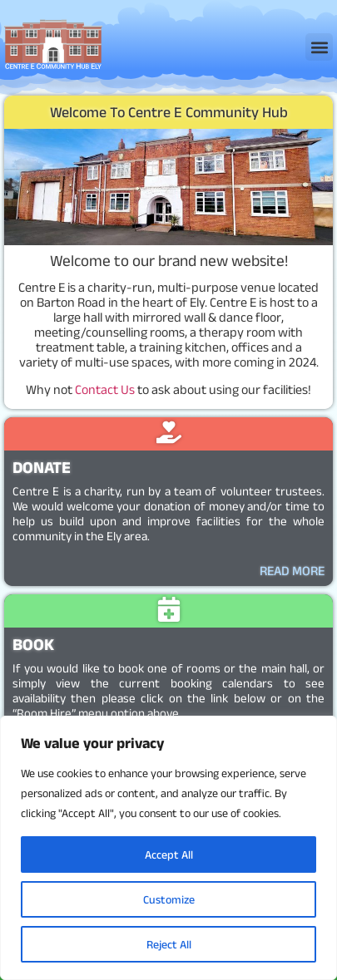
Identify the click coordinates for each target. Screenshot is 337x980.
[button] (319, 47)
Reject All (169, 944)
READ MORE (292, 571)
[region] (168, 848)
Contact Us (105, 389)
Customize (169, 899)
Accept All (169, 854)
